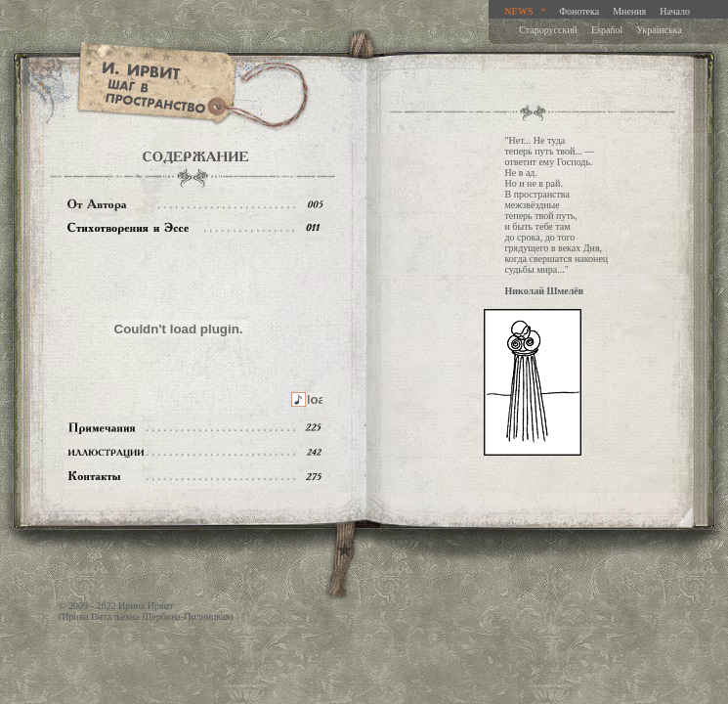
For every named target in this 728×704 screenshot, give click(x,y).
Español (607, 30)
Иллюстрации (195, 452)
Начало (675, 11)
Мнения (629, 11)
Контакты (195, 477)
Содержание (195, 228)
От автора (195, 204)
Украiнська (659, 30)
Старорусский (548, 30)
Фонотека (579, 11)
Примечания (195, 428)
